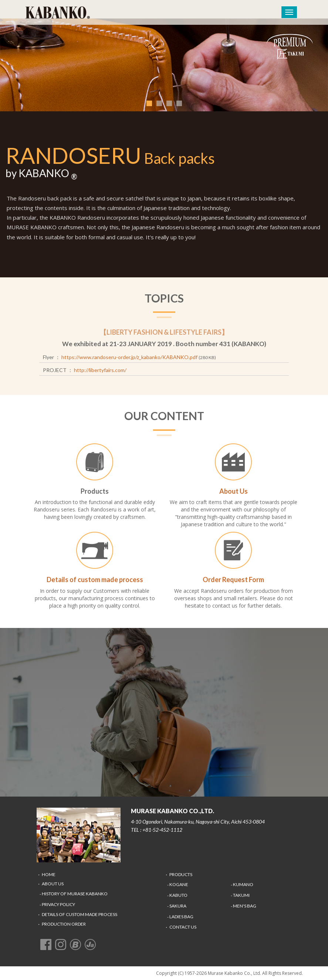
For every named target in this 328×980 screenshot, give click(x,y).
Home (49, 874)
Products (181, 874)
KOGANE (179, 884)
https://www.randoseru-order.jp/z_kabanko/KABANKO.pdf (129, 357)
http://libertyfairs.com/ (100, 370)
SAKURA (178, 906)
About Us (53, 884)
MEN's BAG (245, 906)
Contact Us (183, 927)
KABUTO (178, 895)
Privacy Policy (58, 904)
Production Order (64, 924)
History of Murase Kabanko (75, 894)
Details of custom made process (80, 914)
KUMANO (243, 884)
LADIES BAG (181, 917)
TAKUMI (241, 895)
